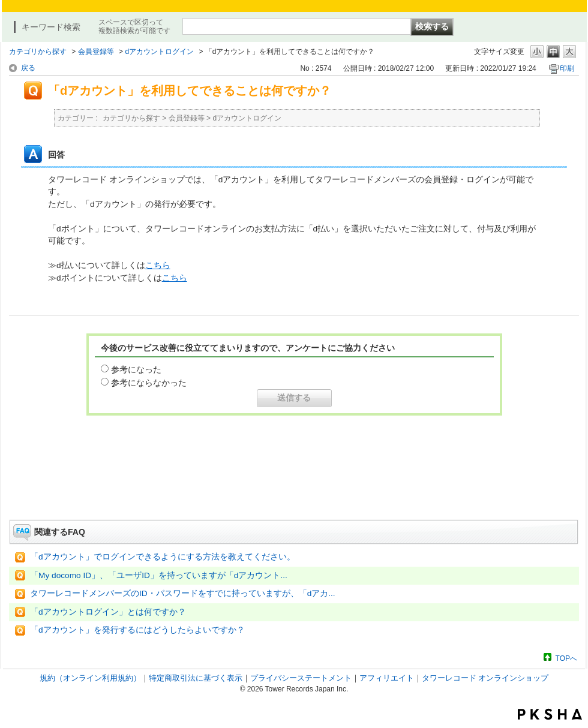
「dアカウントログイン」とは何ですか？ (108, 612)
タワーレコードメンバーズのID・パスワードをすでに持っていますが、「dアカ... (183, 593)
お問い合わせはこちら (294, 486)
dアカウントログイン (159, 52)
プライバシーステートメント (301, 678)
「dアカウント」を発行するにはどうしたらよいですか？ (137, 630)
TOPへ (566, 658)
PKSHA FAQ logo (550, 714)
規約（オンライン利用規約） (90, 678)
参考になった (136, 369)
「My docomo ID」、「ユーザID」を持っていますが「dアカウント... (159, 575)
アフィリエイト (387, 678)
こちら (158, 265)
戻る (28, 68)
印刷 (567, 68)
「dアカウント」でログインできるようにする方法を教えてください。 (163, 557)
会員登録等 (96, 52)
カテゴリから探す (38, 52)
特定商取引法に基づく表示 (196, 678)
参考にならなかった (149, 383)
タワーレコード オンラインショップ (485, 678)
